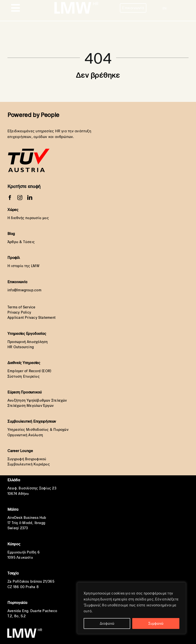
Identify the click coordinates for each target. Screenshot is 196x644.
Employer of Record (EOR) (29, 371)
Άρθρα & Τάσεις (21, 242)
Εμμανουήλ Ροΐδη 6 (24, 552)
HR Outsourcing (21, 347)
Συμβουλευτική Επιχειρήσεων (32, 421)
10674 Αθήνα (18, 494)
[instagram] (20, 198)
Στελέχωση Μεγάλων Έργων (31, 406)
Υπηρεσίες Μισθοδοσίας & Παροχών (38, 430)
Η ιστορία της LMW (23, 266)
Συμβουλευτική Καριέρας (29, 464)
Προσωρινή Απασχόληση (28, 342)
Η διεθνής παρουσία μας (28, 218)
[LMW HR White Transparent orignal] (76, 2)
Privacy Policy (19, 312)
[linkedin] (30, 198)
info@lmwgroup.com (24, 290)
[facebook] (10, 198)
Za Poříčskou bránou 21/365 (31, 581)
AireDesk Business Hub (27, 518)
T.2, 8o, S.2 (17, 616)
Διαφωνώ (107, 623)
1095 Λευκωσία (20, 557)
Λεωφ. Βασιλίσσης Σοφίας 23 (32, 488)
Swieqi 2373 (18, 528)
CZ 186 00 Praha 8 (23, 587)
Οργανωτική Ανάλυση (25, 435)
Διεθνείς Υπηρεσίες (24, 363)
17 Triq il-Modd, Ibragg (26, 523)
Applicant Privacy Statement (32, 318)
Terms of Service (21, 307)
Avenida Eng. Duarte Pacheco (32, 611)
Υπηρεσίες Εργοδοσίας (27, 333)
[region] (131, 608)
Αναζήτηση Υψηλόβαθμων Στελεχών (37, 400)
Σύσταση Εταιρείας (24, 376)
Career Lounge (20, 451)
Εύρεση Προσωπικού (25, 392)
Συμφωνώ (156, 623)
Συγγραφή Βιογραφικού (27, 459)
